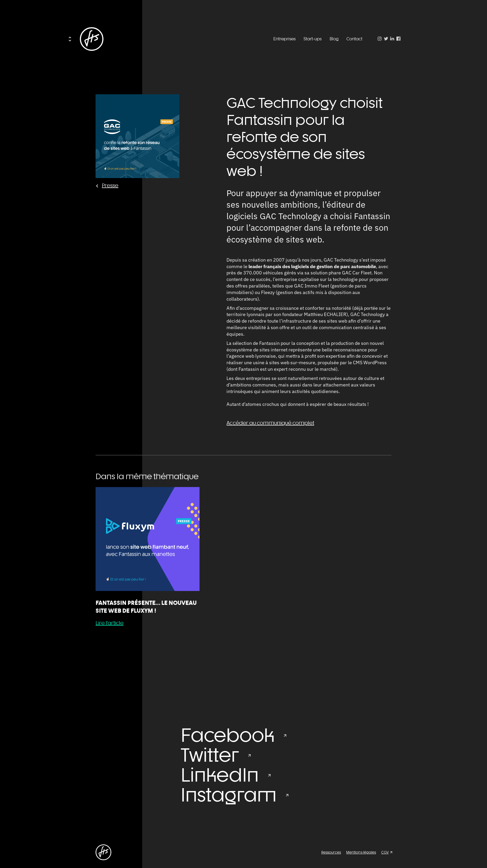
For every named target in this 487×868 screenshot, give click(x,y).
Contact (354, 39)
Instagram (229, 795)
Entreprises (284, 39)
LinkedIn (220, 775)
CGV (385, 852)
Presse (110, 185)
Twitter (210, 755)
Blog (334, 39)
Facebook (228, 735)
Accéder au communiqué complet (270, 423)
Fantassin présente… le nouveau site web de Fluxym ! (146, 607)
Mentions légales (361, 852)
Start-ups (312, 39)
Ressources (331, 852)
